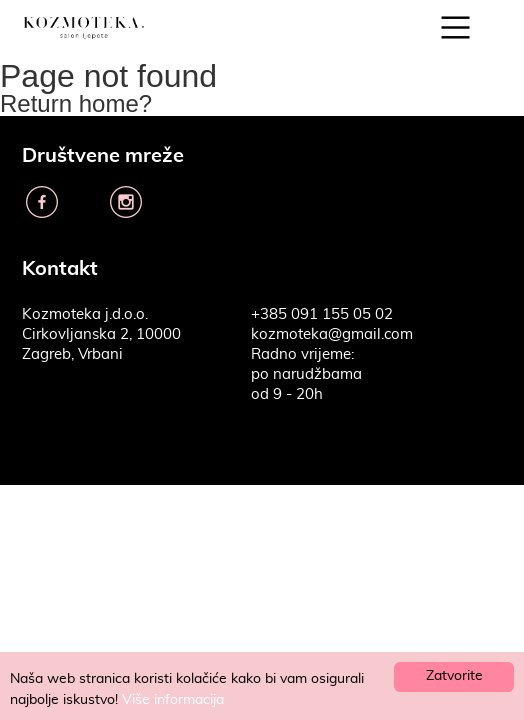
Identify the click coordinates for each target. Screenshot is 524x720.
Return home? (76, 103)
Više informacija (173, 700)
